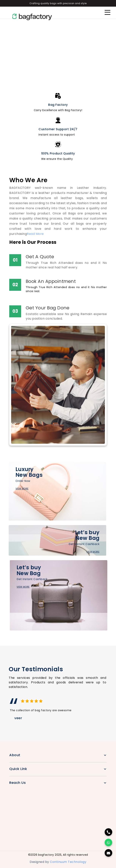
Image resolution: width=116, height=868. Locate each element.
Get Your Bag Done (48, 308)
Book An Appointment (51, 281)
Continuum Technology (68, 862)
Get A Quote (40, 257)
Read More (35, 234)
